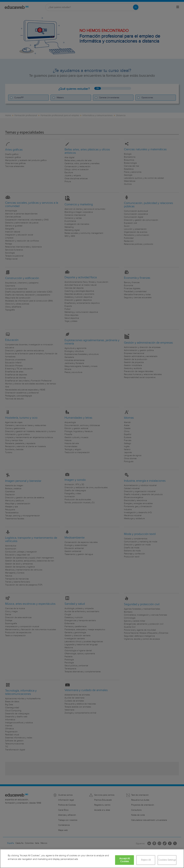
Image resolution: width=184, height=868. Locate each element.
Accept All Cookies (125, 860)
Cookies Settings (167, 860)
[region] (92, 859)
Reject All (146, 860)
